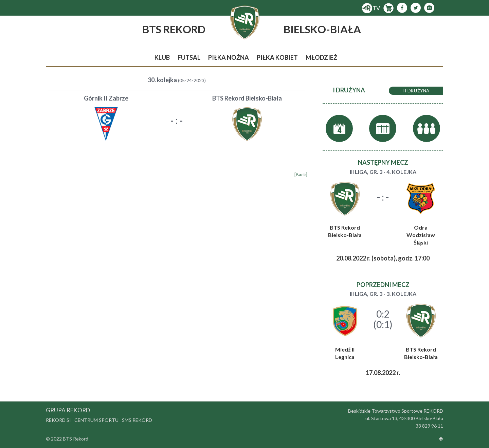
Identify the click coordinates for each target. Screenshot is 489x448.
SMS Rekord (137, 420)
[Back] (301, 174)
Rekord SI (58, 420)
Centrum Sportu (96, 420)
